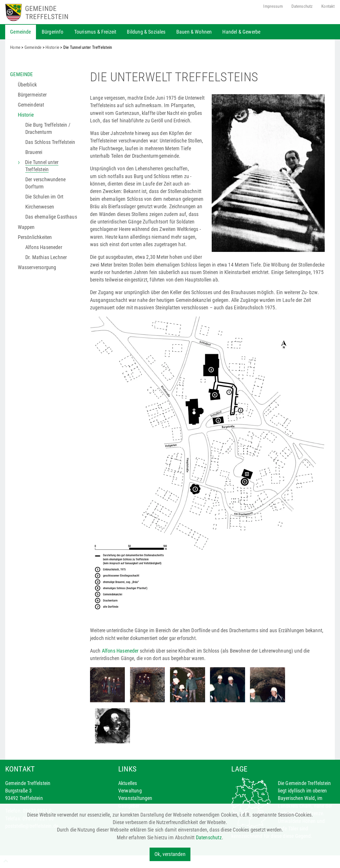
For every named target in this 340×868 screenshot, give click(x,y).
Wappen (26, 227)
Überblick (27, 85)
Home (15, 47)
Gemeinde (20, 32)
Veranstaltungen (135, 798)
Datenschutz (302, 6)
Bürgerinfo (53, 32)
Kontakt (328, 6)
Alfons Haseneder (44, 247)
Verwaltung (130, 791)
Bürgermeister (32, 95)
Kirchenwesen (40, 207)
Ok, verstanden (170, 854)
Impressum (273, 6)
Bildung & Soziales (146, 32)
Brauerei (34, 152)
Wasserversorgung (37, 267)
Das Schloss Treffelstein (50, 142)
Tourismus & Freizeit (95, 32)
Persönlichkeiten (35, 237)
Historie (52, 47)
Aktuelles (128, 783)
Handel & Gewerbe (241, 32)
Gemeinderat (31, 105)
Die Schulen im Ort (44, 197)
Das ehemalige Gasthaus (51, 217)
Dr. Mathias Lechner (46, 257)
